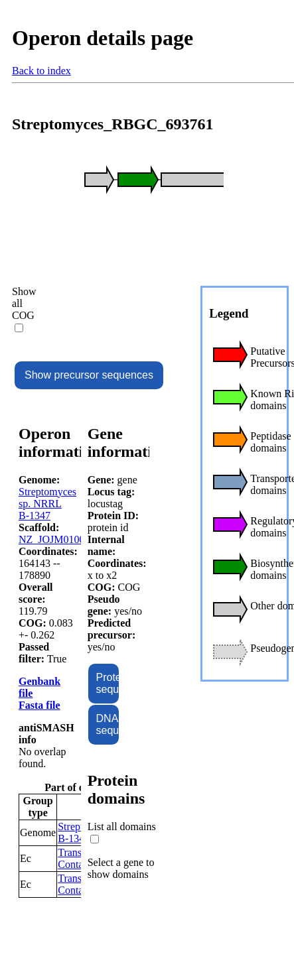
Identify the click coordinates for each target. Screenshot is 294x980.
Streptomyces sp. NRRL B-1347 (47, 504)
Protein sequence (108, 683)
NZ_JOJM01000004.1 (66, 539)
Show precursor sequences (89, 375)
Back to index (41, 71)
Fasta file (39, 705)
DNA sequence (108, 724)
